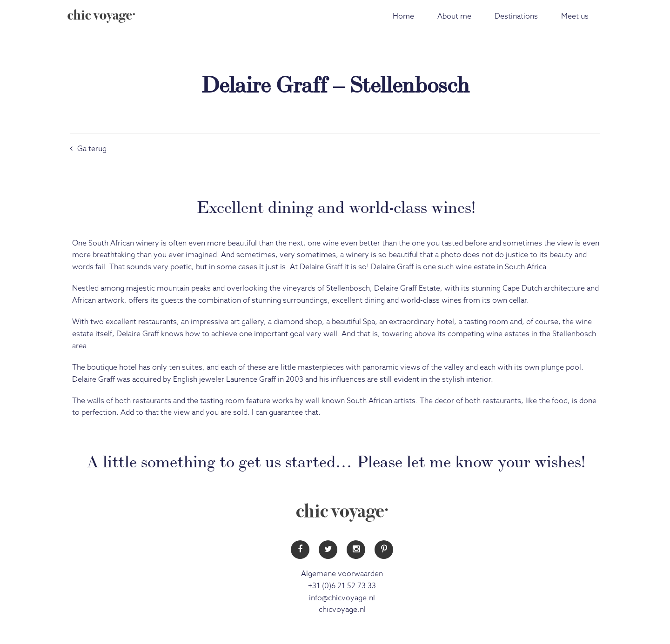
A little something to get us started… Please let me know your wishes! (336, 460)
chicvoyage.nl (342, 610)
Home (403, 16)
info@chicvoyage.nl (342, 598)
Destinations (516, 16)
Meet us (575, 16)
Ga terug (88, 149)
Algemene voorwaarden (342, 574)
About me (454, 16)
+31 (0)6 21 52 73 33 (342, 586)
